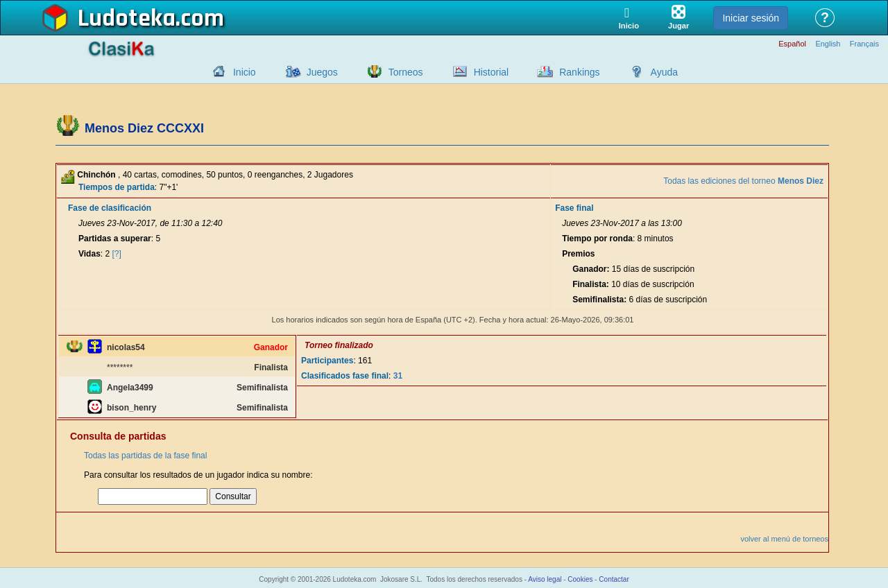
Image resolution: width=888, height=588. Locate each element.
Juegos (322, 72)
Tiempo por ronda (597, 239)
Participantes (327, 361)
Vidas (89, 254)
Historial (492, 72)
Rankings (579, 72)
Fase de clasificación (110, 208)
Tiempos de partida (117, 187)
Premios (578, 254)
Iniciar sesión (751, 18)
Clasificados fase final (345, 376)
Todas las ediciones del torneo (743, 181)
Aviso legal (545, 579)
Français (864, 44)
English (828, 44)
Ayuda (664, 72)
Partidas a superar (115, 239)
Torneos (406, 72)
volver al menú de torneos (784, 539)
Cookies (580, 579)
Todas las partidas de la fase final (145, 456)
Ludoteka (127, 19)
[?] (117, 254)
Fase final (574, 208)
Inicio (245, 72)
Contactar (614, 579)
